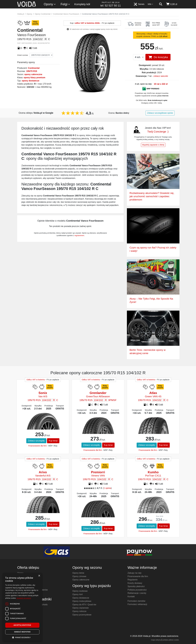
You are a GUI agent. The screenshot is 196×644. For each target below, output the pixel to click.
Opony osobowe (80, 591)
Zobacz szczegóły (36, 441)
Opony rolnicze (79, 611)
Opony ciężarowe (81, 608)
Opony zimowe (79, 576)
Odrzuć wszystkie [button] (22, 632)
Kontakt (131, 597)
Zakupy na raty (135, 573)
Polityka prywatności (137, 590)
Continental (34, 68)
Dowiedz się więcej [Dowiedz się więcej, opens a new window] (24, 598)
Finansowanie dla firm (37, 446)
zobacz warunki (161, 76)
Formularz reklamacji (137, 604)
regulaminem (79, 235)
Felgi (65, 4)
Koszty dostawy (135, 583)
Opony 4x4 (77, 594)
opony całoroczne (33, 74)
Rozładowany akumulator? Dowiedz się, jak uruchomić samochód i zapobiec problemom (152, 196)
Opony (50, 4)
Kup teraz (53, 441)
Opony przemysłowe (82, 615)
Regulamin (133, 580)
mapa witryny (156, 640)
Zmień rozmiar (23, 55)
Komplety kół (82, 4)
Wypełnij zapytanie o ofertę (153, 145)
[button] (22, 637)
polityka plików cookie (171, 640)
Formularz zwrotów (136, 601)
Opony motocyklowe (82, 601)
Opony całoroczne (81, 580)
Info (151, 4)
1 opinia (107, 488)
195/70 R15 (32, 71)
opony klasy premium (34, 78)
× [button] (39, 576)
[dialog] (22, 607)
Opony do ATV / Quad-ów (84, 605)
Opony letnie (78, 573)
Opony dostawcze (81, 598)
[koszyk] (171, 4)
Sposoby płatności (136, 586)
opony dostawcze (31, 81)
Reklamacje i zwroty (137, 593)
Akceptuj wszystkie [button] (22, 625)
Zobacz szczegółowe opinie (160, 113)
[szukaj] (161, 4)
